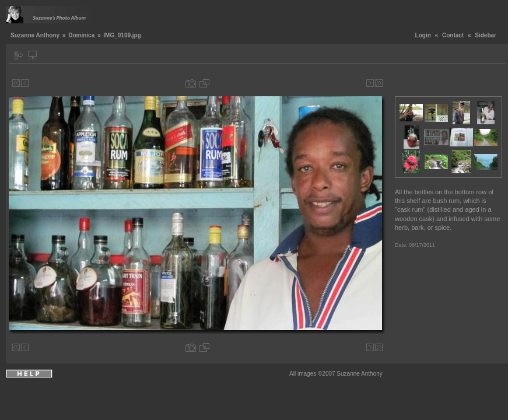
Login (423, 35)
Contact (453, 35)
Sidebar (486, 35)
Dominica (81, 35)
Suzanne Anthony (35, 35)
